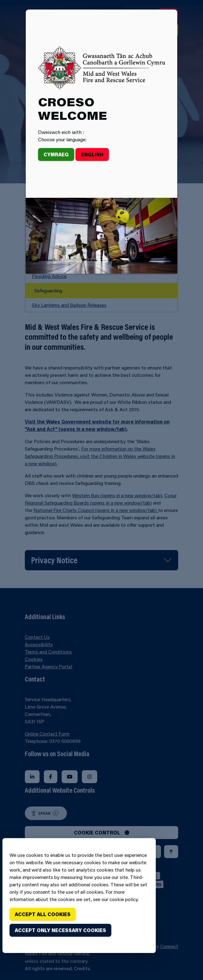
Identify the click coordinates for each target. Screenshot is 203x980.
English (92, 154)
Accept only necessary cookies (60, 930)
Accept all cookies (43, 914)
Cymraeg (56, 154)
